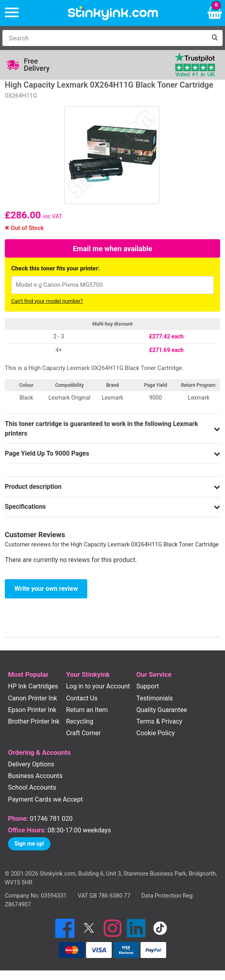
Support (148, 686)
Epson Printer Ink (32, 710)
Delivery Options (31, 764)
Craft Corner (83, 733)
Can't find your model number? (47, 301)
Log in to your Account (98, 686)
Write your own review (46, 589)
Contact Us (82, 698)
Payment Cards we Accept (45, 799)
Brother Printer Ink (34, 721)
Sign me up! (29, 844)
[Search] (104, 38)
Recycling (80, 721)
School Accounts (32, 787)
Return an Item (87, 710)
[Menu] (12, 13)
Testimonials (155, 698)
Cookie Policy (156, 733)
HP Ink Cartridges (33, 686)
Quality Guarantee (162, 710)
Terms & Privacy (160, 721)
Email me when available (113, 249)
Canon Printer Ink (33, 698)
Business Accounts (35, 776)
